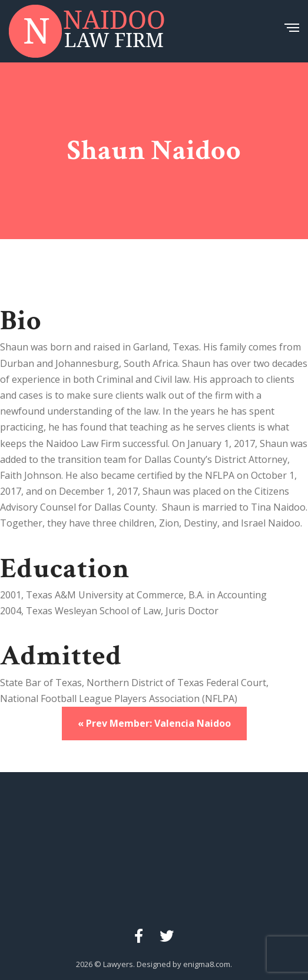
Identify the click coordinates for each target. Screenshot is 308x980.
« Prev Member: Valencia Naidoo (154, 723)
